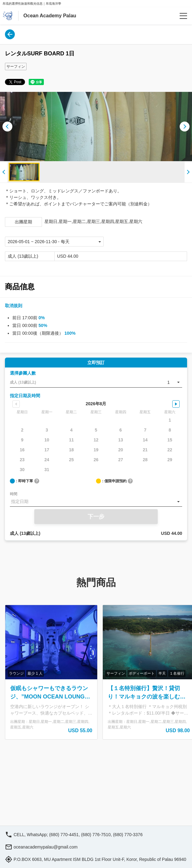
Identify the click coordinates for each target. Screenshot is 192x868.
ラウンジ (16, 673)
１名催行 (177, 673)
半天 (162, 673)
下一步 (96, 517)
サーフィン (16, 67)
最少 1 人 (35, 673)
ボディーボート (142, 673)
